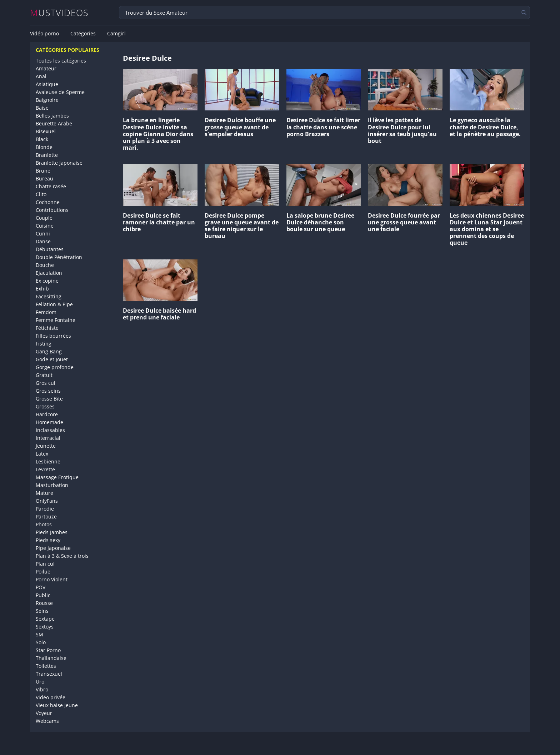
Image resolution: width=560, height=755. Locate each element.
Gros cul (46, 383)
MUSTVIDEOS (59, 13)
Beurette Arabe (54, 123)
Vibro (42, 689)
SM (39, 634)
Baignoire (47, 100)
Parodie (45, 509)
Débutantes (50, 249)
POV (41, 587)
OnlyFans (47, 501)
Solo (41, 642)
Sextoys (45, 627)
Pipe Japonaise (53, 548)
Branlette (47, 155)
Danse (43, 241)
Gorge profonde (55, 367)
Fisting (44, 344)
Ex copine (47, 281)
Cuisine (45, 226)
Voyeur (44, 713)
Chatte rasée (51, 186)
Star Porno (48, 650)
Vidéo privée (51, 697)
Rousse (44, 603)
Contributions (52, 210)
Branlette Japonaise (59, 163)
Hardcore (47, 414)
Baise (42, 108)
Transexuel (49, 674)
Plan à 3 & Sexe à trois (62, 556)
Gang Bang (49, 351)
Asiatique (47, 84)
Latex (42, 454)
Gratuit (44, 375)
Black (42, 139)
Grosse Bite (49, 399)
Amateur (46, 68)
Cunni (43, 234)
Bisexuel (46, 131)
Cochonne (48, 202)
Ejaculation (49, 273)
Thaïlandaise (51, 658)
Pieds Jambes (52, 532)
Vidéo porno (44, 34)
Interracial (48, 438)
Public (43, 595)
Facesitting (49, 296)
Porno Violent (52, 579)
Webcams (47, 721)
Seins (42, 611)
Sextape (45, 619)
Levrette (45, 469)
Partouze (46, 516)
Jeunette (46, 446)
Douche (45, 265)
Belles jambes (52, 116)
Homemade (49, 422)
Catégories (83, 34)
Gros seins (48, 391)
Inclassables (50, 430)
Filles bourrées (53, 336)
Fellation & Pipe (54, 304)
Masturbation (52, 485)
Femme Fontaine (56, 320)
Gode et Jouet (52, 359)
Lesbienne (48, 461)
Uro (40, 682)
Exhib (42, 289)
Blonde (44, 147)
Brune (43, 171)
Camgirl (116, 34)
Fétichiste (47, 328)
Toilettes (46, 666)
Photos (44, 524)
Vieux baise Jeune (57, 705)
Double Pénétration (59, 257)
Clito (41, 194)
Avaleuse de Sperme (60, 92)
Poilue (43, 572)
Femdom (46, 312)
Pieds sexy (48, 540)
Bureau (44, 178)
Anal (41, 76)
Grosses (45, 406)
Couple (44, 218)
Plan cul (45, 564)
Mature (44, 493)
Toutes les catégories (61, 61)
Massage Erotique (57, 477)
